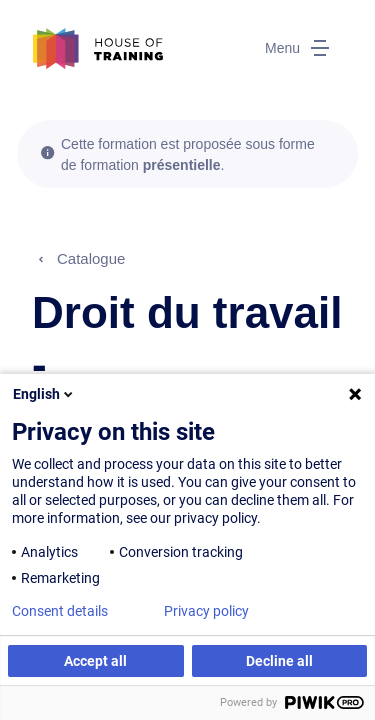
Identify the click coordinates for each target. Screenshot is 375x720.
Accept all (95, 661)
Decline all (279, 661)
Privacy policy (206, 611)
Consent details (60, 611)
